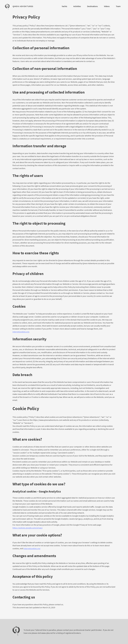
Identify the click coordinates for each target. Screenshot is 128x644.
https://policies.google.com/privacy (27, 528)
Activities (77, 6)
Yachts (64, 6)
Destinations (92, 6)
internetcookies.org (21, 332)
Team (118, 6)
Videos (107, 6)
